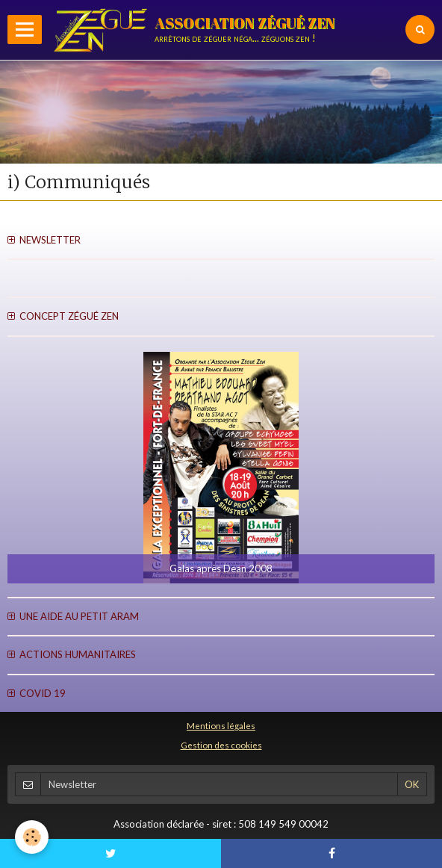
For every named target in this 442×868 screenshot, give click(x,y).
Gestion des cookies (221, 745)
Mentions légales (221, 725)
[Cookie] (32, 837)
